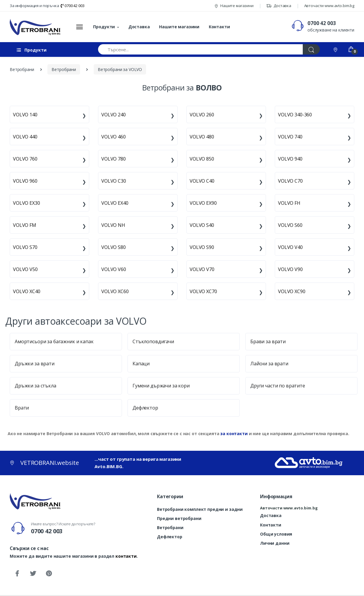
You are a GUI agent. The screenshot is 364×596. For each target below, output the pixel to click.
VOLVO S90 (202, 247)
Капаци (141, 364)
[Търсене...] (201, 49)
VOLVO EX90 (203, 203)
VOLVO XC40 (27, 291)
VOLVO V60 (114, 269)
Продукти (104, 27)
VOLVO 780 (114, 159)
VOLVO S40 (202, 225)
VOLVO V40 (290, 247)
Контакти (219, 27)
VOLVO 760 (25, 159)
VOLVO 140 (25, 115)
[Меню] (80, 27)
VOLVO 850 (202, 159)
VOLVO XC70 (203, 291)
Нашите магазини (234, 6)
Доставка (279, 6)
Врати (22, 408)
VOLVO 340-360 (295, 115)
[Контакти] (336, 49)
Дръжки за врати (35, 364)
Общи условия (276, 534)
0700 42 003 (72, 6)
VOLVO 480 (202, 137)
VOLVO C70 (290, 181)
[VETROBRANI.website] (35, 27)
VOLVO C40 (202, 181)
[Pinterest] (49, 574)
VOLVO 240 (114, 115)
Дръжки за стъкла (35, 386)
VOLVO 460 (114, 137)
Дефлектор (145, 408)
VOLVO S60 (290, 225)
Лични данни (275, 543)
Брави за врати (268, 341)
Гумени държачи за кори (161, 386)
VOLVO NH (113, 225)
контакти (126, 556)
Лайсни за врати (269, 364)
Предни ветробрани (179, 518)
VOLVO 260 (202, 115)
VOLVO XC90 (292, 291)
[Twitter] (33, 574)
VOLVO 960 (25, 181)
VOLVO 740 (290, 137)
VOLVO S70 (25, 247)
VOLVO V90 (290, 269)
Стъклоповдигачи (153, 341)
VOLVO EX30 (27, 203)
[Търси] (311, 49)
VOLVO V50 (25, 269)
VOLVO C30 (114, 181)
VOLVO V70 (202, 269)
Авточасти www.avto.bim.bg (329, 6)
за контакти (234, 434)
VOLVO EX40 (115, 203)
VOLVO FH (289, 203)
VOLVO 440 (25, 137)
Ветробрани (170, 528)
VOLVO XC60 (115, 291)
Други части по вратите (278, 386)
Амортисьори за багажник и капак (54, 341)
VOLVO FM (25, 225)
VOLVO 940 (290, 159)
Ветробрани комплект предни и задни (200, 509)
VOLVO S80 (114, 247)
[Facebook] (17, 574)
